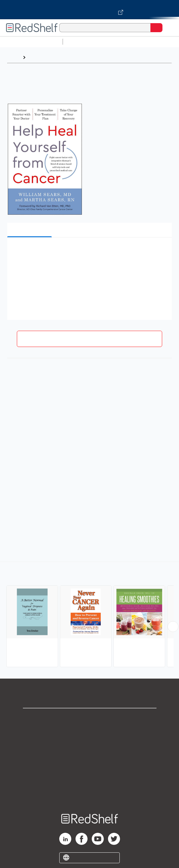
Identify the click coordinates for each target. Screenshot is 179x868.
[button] (89, 251)
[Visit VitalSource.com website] (89, 10)
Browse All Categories (31, 42)
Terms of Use (89, 758)
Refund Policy (90, 771)
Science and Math (118, 42)
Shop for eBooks (90, 718)
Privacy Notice (89, 744)
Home (14, 57)
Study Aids (81, 42)
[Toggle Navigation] (168, 28)
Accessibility (90, 784)
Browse (37, 57)
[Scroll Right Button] (173, 627)
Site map (90, 797)
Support (90, 731)
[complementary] (89, 615)
